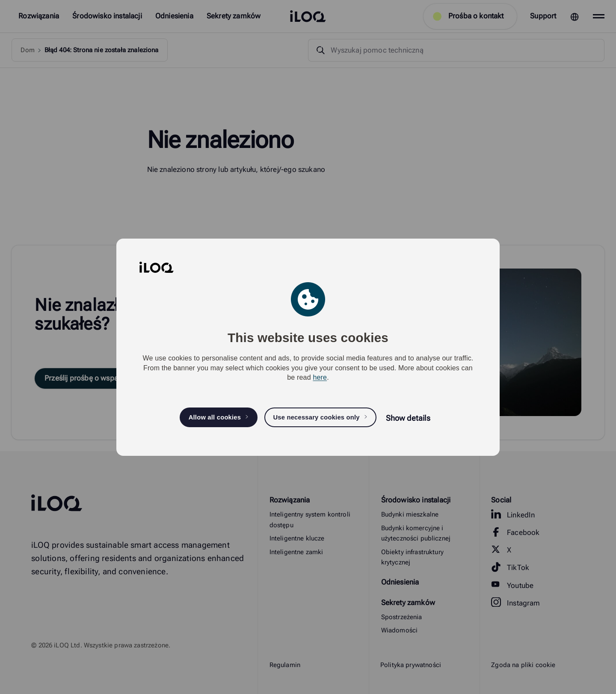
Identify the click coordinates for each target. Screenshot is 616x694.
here (320, 377)
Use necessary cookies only (316, 417)
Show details (408, 418)
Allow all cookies (215, 417)
